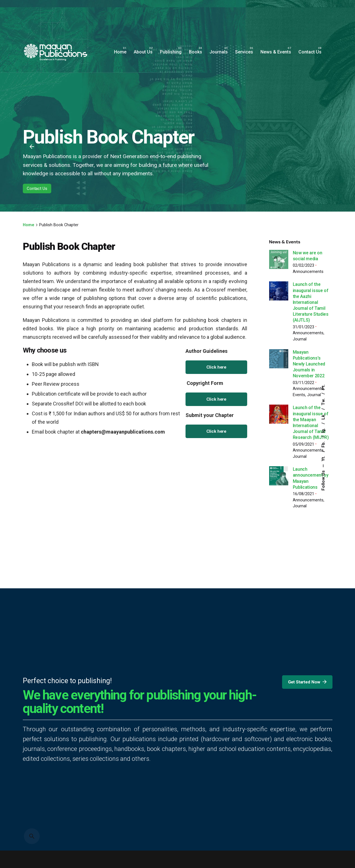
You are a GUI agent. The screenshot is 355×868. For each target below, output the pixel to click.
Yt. (323, 458)
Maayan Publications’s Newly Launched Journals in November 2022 (309, 364)
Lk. (323, 416)
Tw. (323, 401)
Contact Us (37, 189)
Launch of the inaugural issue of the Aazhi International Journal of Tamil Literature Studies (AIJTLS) (311, 302)
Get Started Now (307, 682)
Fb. (323, 444)
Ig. (323, 430)
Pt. (323, 387)
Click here (216, 367)
